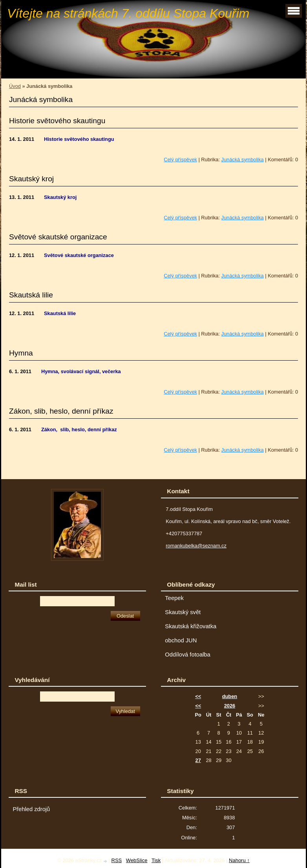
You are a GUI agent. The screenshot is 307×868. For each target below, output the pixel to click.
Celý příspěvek (180, 160)
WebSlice (137, 860)
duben (230, 696)
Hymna (21, 353)
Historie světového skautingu (57, 121)
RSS (117, 860)
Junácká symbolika (243, 160)
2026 (230, 706)
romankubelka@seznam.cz (196, 546)
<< (198, 696)
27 (198, 760)
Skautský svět (183, 612)
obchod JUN (181, 640)
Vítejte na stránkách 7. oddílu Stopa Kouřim (128, 13)
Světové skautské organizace (58, 237)
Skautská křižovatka (191, 626)
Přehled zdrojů (31, 809)
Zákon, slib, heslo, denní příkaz (61, 411)
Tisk (156, 860)
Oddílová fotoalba (187, 655)
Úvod (15, 86)
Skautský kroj (31, 179)
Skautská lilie (31, 295)
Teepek (174, 598)
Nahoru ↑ (239, 860)
